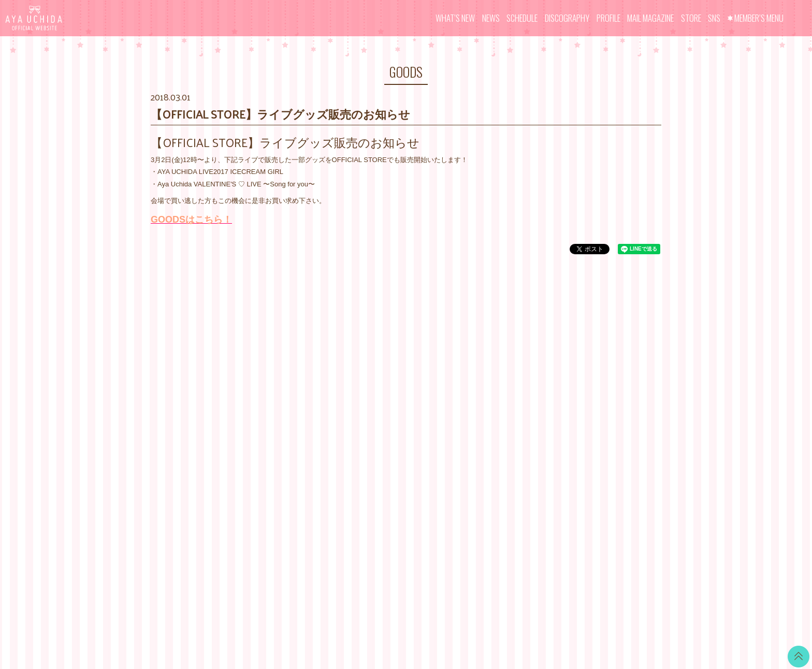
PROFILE (608, 18)
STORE (691, 18)
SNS (714, 18)
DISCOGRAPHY (567, 18)
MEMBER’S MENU (759, 18)
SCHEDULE (522, 18)
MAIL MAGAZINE (650, 18)
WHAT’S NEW (455, 18)
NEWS (491, 18)
